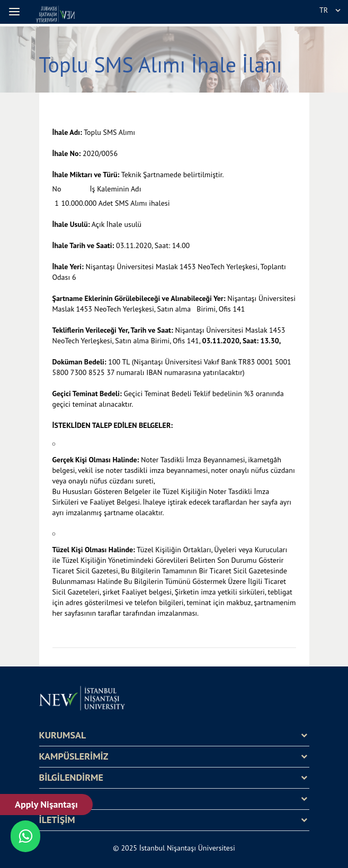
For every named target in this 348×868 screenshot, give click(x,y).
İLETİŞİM (57, 820)
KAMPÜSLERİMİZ (74, 756)
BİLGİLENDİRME (71, 778)
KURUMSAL (63, 735)
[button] (16, 12)
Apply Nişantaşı (46, 804)
